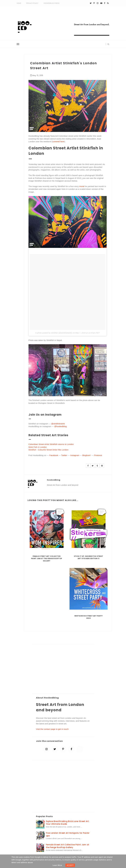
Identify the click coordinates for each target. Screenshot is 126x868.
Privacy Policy (32, 3)
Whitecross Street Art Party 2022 (88, 617)
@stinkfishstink (58, 424)
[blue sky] (80, 749)
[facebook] (105, 3)
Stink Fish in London (38, 447)
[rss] (108, 3)
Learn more (57, 865)
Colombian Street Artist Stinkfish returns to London (51, 444)
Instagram (75, 455)
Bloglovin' (87, 455)
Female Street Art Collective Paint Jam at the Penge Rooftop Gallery (47, 559)
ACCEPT (70, 865)
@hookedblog (60, 426)
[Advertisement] (63, 669)
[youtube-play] (101, 3)
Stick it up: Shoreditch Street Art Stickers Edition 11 (88, 557)
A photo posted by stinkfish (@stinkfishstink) (54, 333)
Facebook (54, 455)
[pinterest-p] (94, 3)
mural (81, 186)
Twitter (64, 455)
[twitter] (91, 3)
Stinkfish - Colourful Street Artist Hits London (48, 450)
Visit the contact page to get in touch (52, 729)
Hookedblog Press (52, 3)
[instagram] (98, 3)
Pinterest (98, 455)
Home (19, 3)
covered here (58, 141)
